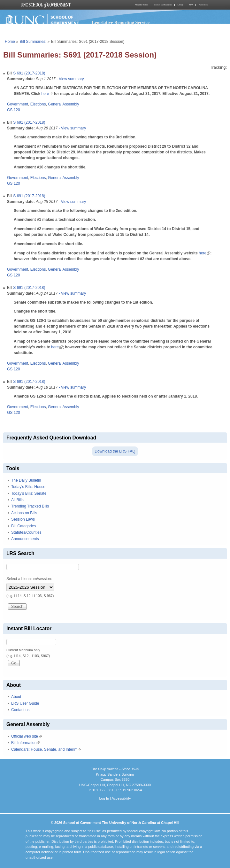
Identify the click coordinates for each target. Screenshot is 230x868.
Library (180, 5)
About (16, 697)
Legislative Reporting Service (121, 22)
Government (18, 104)
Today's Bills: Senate (29, 493)
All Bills (17, 500)
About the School (142, 5)
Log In (104, 798)
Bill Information (26, 743)
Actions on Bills (24, 513)
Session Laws (23, 519)
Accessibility (121, 798)
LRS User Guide (25, 703)
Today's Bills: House (28, 487)
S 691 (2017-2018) (29, 73)
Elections (38, 104)
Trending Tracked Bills (30, 506)
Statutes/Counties (26, 532)
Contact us (20, 710)
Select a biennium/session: (29, 579)
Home (10, 42)
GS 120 (14, 110)
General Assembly (63, 104)
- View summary (69, 79)
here (47, 94)
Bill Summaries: (33, 42)
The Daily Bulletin (26, 480)
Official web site (27, 736)
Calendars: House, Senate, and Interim (46, 749)
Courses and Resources (163, 5)
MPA (191, 5)
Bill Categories (23, 526)
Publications (203, 5)
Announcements (25, 539)
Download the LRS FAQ (115, 451)
